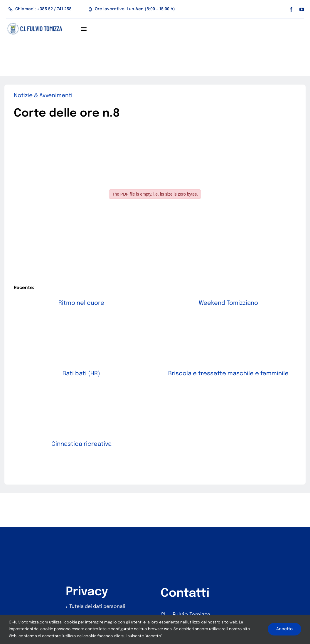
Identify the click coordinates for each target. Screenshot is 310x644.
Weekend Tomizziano (222, 303)
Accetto (284, 629)
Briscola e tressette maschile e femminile (231, 368)
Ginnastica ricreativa (99, 434)
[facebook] (291, 9)
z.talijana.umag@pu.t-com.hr (200, 599)
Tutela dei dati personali (97, 569)
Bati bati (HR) (90, 368)
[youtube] (302, 9)
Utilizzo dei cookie (90, 584)
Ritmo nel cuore (81, 303)
